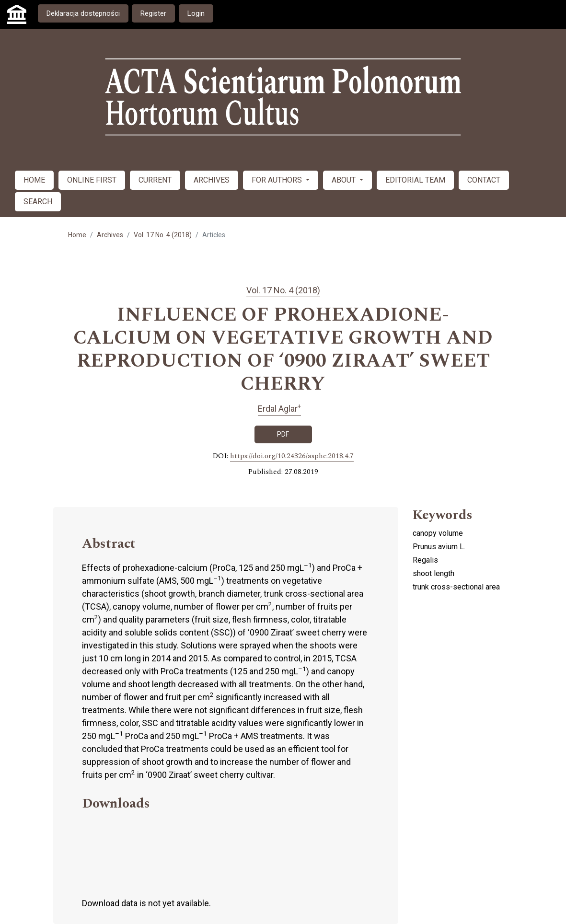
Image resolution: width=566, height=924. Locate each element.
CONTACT (484, 180)
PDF (283, 434)
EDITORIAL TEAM (415, 180)
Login (196, 13)
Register (153, 13)
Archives (110, 235)
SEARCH (38, 202)
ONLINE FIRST (92, 180)
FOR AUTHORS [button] (278, 180)
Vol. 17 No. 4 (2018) (163, 235)
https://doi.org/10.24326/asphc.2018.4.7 (292, 456)
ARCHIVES (212, 180)
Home (77, 235)
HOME (34, 180)
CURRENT (155, 180)
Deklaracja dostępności (83, 13)
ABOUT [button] (345, 180)
